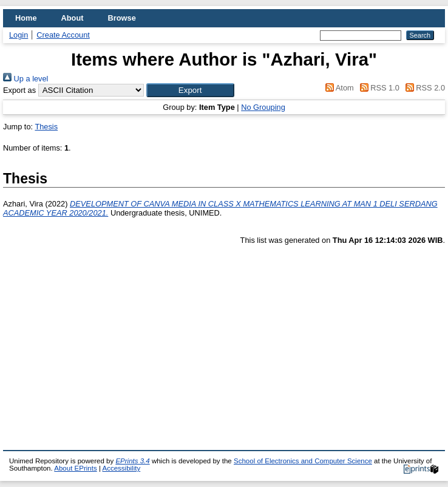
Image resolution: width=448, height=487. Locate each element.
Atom (338, 88)
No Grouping (263, 107)
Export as (19, 90)
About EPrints (75, 468)
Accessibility (121, 468)
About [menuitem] (73, 18)
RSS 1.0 (378, 88)
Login (19, 35)
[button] (190, 90)
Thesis (46, 127)
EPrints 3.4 (132, 461)
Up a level (25, 79)
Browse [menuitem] (122, 18)
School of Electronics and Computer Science (303, 461)
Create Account (63, 35)
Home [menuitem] (26, 18)
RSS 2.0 (423, 88)
